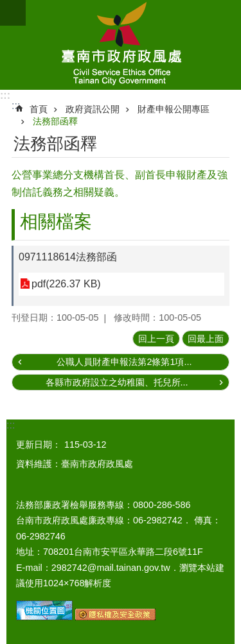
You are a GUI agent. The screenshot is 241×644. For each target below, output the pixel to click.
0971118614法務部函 (68, 257)
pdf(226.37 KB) (66, 284)
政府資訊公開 (93, 109)
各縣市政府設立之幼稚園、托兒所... (117, 382)
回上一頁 (156, 339)
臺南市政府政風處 (121, 45)
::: (5, 95)
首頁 (39, 109)
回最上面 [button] (206, 339)
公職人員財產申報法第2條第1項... (124, 362)
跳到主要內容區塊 (7, 7)
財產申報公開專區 (174, 109)
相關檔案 (56, 222)
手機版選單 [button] (13, 13)
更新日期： (39, 445)
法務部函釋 (55, 121)
